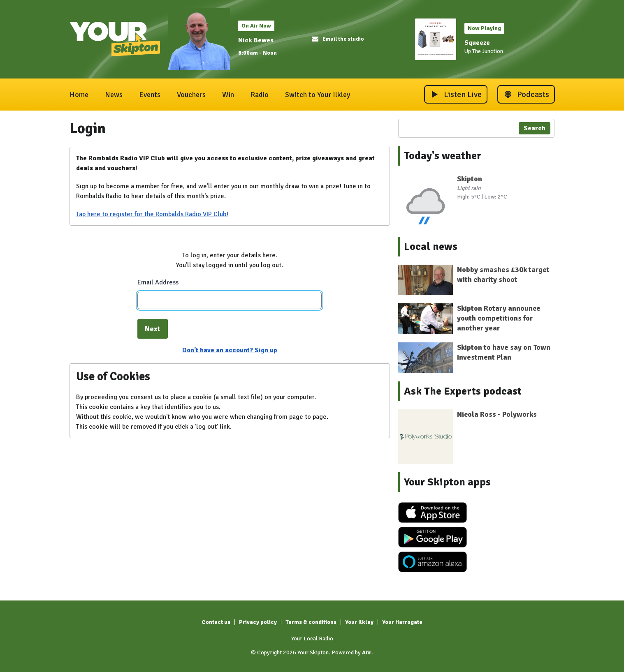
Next (153, 329)
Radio (260, 95)
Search (535, 128)
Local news (431, 247)
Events (150, 95)
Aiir (367, 652)
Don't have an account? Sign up (230, 350)
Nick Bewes (256, 40)
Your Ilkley (359, 622)
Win (228, 95)
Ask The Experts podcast (463, 391)
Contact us (216, 622)
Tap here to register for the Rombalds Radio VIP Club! (152, 214)
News (114, 95)
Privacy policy (258, 622)
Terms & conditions (311, 622)
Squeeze (477, 43)
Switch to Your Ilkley (318, 95)
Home (79, 95)
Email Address (158, 282)
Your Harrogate (402, 622)
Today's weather (443, 156)
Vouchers (191, 95)
